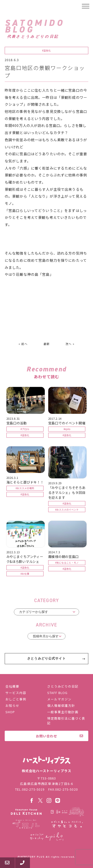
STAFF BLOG (57, 693)
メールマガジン (59, 699)
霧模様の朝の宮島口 (63, 556)
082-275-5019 (33, 789)
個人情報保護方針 (61, 705)
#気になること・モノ (67, 563)
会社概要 (12, 686)
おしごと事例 (16, 699)
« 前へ (23, 344)
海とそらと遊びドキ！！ (25, 482)
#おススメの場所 (25, 488)
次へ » (70, 344)
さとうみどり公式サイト (46, 658)
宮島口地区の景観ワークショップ (45, 71)
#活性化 (46, 51)
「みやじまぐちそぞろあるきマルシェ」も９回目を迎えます (67, 492)
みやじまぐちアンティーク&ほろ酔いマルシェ (25, 559)
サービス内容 (16, 693)
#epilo (67, 429)
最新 (46, 344)
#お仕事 (25, 574)
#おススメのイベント (67, 510)
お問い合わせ (46, 736)
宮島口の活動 (17, 423)
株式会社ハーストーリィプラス (46, 760)
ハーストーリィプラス (24, 6)
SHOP (10, 712)
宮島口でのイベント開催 (67, 423)
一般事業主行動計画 (63, 712)
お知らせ (12, 705)
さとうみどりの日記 (63, 686)
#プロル (25, 429)
